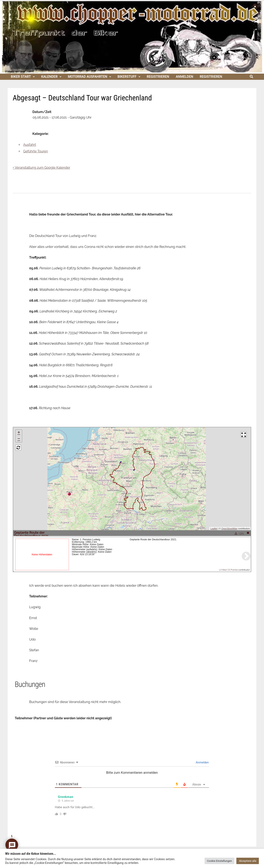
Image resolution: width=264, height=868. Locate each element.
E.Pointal (233, 570)
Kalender (49, 77)
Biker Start (21, 77)
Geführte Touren (36, 151)
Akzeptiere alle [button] (248, 861)
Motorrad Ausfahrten (88, 77)
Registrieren (158, 77)
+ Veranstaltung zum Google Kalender (42, 168)
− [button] (19, 439)
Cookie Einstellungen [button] (220, 861)
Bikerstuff (127, 77)
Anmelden (184, 77)
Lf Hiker (223, 570)
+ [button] (19, 433)
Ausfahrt (30, 145)
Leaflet (214, 529)
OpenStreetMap (229, 529)
